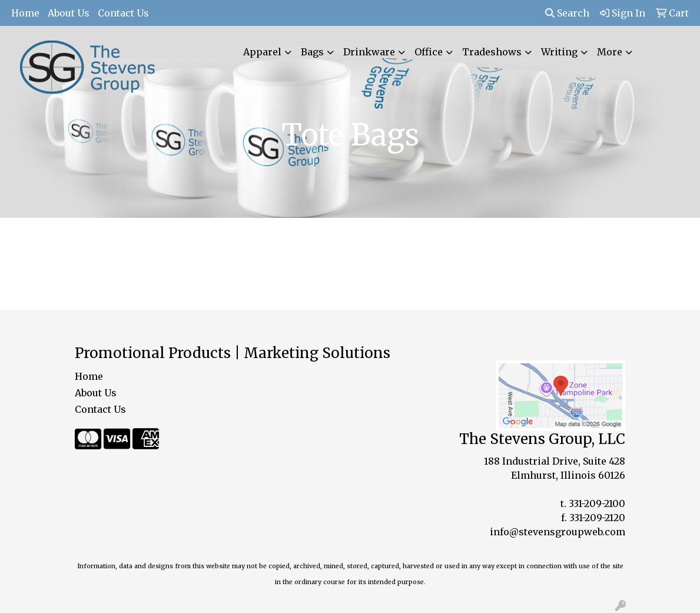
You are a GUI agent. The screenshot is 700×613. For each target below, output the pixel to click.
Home (25, 13)
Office (429, 52)
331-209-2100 (597, 503)
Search (567, 13)
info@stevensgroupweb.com (558, 532)
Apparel (262, 52)
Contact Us (123, 13)
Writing (559, 52)
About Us (69, 13)
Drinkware (369, 52)
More (610, 52)
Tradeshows (492, 52)
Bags (312, 52)
